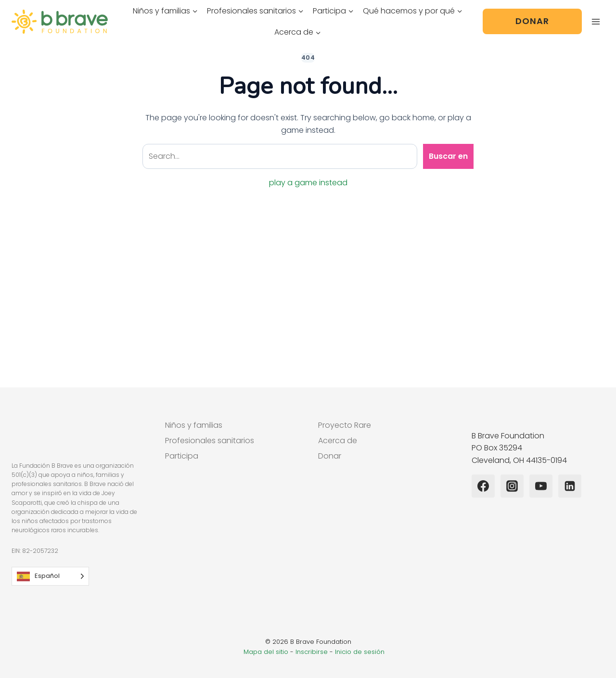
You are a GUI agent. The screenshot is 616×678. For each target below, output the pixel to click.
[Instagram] (512, 486)
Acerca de (338, 441)
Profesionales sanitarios (210, 441)
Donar (532, 21)
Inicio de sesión (360, 652)
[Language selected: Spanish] (50, 576)
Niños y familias (194, 425)
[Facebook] (483, 486)
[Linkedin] (570, 486)
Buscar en (448, 156)
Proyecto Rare (345, 425)
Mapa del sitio (266, 652)
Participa (182, 456)
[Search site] (280, 156)
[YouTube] (541, 486)
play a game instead (308, 183)
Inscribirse (312, 652)
